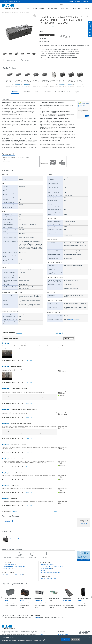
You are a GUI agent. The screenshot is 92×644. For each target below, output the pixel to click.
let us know (37, 618)
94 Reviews (61, 27)
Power (28, 8)
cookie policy (43, 641)
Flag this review (29, 360)
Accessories (47, 92)
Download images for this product (48, 578)
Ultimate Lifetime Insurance (51, 62)
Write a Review (72, 333)
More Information (76, 639)
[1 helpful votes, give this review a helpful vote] (19, 505)
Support (87, 8)
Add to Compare (43, 39)
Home (3, 12)
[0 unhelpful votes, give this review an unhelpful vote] (23, 360)
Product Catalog (9, 12)
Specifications (26, 92)
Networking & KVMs (53, 8)
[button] (4, 78)
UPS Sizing (43, 570)
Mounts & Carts (77, 8)
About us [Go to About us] (42, 633)
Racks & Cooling (65, 8)
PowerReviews (19, 333)
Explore (87, 116)
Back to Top (14, 511)
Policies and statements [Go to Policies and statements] (63, 634)
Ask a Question (8, 521)
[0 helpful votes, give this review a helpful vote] (19, 360)
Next (56, 511)
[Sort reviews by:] (69, 339)
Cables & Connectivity (38, 8)
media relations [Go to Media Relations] (61, 633)
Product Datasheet (7, 569)
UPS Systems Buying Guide (47, 565)
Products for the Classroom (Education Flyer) (13, 575)
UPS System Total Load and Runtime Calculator (51, 572)
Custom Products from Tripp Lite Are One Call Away (52, 566)
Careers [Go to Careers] (41, 634)
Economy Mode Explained (47, 568)
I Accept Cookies (66, 639)
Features (15, 92)
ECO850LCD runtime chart (9, 565)
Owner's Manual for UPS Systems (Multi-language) (14, 567)
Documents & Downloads (62, 92)
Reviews (37, 92)
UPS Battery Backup (19, 12)
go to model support (85, 560)
